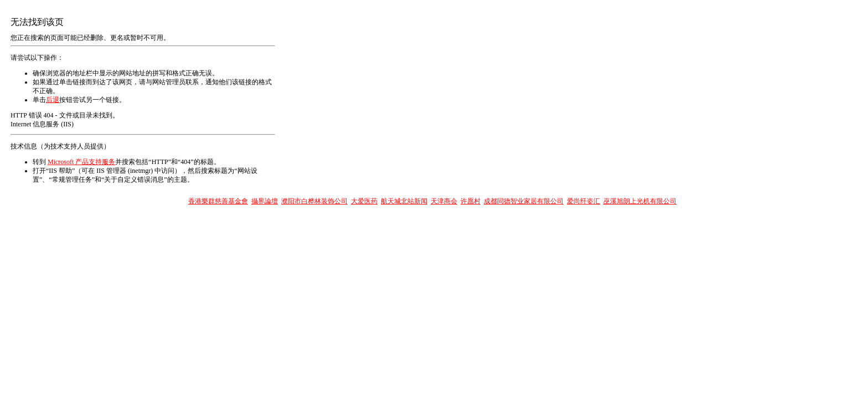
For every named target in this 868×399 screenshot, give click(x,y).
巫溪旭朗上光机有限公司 (640, 201)
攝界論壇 (265, 201)
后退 (53, 100)
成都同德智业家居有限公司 (524, 201)
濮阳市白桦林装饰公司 (314, 201)
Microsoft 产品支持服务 (81, 162)
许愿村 (471, 201)
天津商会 (444, 201)
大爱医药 (364, 201)
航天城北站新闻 (404, 201)
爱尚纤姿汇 (583, 201)
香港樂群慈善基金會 (218, 201)
